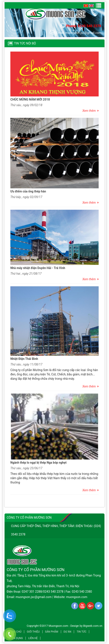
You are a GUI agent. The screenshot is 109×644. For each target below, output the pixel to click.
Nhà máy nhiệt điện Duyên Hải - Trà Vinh (38, 268)
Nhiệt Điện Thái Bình (24, 359)
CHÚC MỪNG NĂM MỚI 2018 (30, 99)
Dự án (68, 632)
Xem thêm (91, 111)
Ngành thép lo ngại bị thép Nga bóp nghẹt (38, 463)
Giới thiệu (33, 632)
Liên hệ (33, 638)
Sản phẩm (52, 632)
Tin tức (81, 632)
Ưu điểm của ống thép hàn (28, 191)
